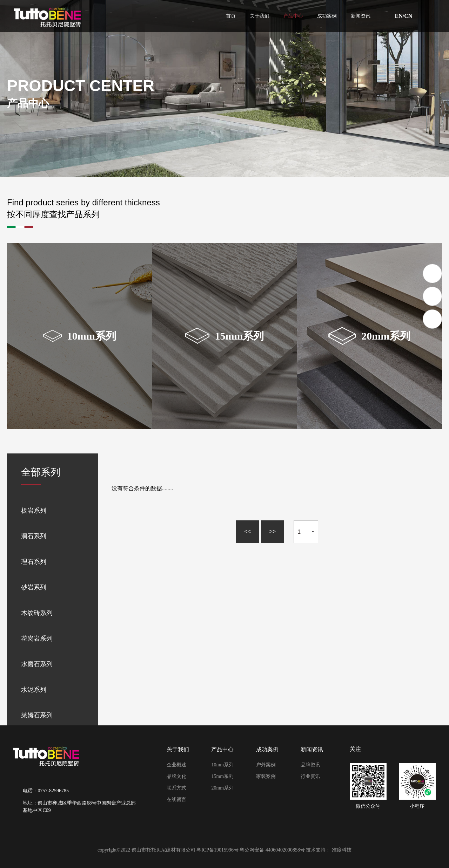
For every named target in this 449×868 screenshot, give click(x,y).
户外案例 (266, 765)
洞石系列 (34, 536)
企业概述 (176, 765)
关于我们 (260, 16)
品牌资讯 (310, 765)
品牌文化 (176, 776)
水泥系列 (34, 690)
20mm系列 (222, 788)
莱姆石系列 (37, 715)
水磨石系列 (37, 664)
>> (272, 531)
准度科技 (342, 850)
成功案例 (327, 16)
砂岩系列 (34, 587)
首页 (231, 16)
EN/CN (404, 16)
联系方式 (176, 788)
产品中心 (293, 16)
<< (247, 531)
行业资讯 (310, 776)
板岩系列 (34, 511)
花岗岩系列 (37, 638)
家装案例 (266, 776)
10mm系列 (222, 765)
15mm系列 (222, 776)
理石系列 (34, 562)
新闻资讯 (361, 16)
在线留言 (176, 799)
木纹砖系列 (37, 613)
